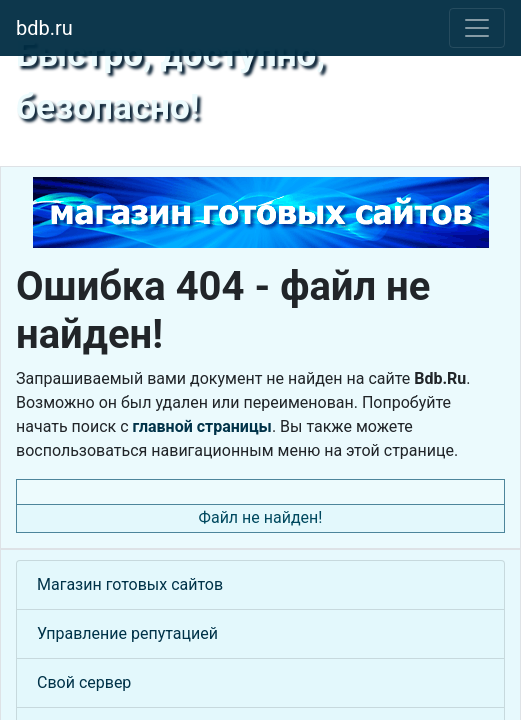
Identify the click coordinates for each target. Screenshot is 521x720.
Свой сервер (84, 682)
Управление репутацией (127, 633)
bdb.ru (44, 28)
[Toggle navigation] (477, 28)
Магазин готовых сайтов (130, 584)
